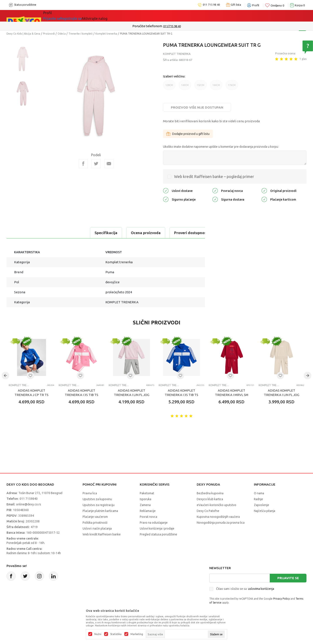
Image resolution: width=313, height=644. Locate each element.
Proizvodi (49, 34)
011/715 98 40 (172, 26)
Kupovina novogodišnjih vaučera (218, 517)
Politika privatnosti (95, 523)
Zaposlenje (261, 505)
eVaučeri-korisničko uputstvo (216, 505)
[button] (30, 376)
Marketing (137, 634)
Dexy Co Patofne (208, 511)
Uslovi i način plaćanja (97, 528)
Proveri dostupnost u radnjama (120, 233)
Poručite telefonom (147, 26)
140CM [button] (185, 87)
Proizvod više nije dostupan (197, 107)
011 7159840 (29, 499)
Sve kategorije (61, 16)
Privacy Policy (281, 599)
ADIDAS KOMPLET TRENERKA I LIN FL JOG (132, 393)
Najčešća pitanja (265, 511)
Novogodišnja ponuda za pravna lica (221, 523)
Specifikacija (25, 233)
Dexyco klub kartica (210, 499)
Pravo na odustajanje (154, 523)
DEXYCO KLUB (114, 16)
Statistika (116, 634)
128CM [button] (169, 87)
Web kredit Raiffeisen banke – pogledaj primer (214, 176)
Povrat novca (148, 517)
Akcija (88, 16)
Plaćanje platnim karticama (100, 511)
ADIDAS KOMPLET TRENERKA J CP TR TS (32, 393)
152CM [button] (201, 87)
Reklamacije (148, 511)
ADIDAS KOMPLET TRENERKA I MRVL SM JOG (232, 395)
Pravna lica (90, 493)
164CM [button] (216, 87)
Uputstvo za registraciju (99, 505)
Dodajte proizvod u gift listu (188, 134)
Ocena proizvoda (64, 233)
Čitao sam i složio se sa (245, 589)
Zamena (145, 505)
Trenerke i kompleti (81, 34)
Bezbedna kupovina (210, 493)
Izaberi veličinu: (174, 76)
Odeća (62, 34)
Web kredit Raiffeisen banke (102, 534)
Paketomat (147, 493)
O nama (259, 493)
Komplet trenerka (106, 34)
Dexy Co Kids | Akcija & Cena (23, 34)
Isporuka (146, 499)
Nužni (98, 634)
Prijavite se (288, 578)
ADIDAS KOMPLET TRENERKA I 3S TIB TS (82, 393)
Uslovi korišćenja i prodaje (157, 528)
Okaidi (142, 16)
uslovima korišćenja (261, 589)
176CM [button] (232, 87)
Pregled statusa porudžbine (158, 534)
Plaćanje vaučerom (95, 517)
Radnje (258, 499)
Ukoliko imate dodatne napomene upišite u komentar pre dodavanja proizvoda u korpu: (221, 147)
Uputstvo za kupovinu (97, 499)
